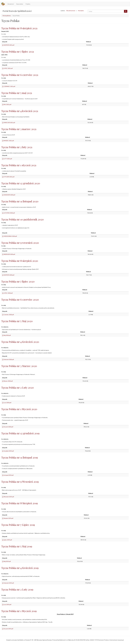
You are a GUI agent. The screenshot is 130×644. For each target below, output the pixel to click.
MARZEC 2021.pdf (9, 141)
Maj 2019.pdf (7, 561)
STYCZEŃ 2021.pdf (9, 177)
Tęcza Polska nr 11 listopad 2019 (20, 457)
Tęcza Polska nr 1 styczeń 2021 (19, 165)
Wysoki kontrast (71, 11)
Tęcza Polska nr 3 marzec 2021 (19, 129)
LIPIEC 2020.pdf (8, 293)
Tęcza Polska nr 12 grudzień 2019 (20, 433)
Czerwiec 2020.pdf (9, 315)
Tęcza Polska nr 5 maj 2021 (17, 93)
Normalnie (81, 11)
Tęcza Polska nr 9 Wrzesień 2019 (20, 482)
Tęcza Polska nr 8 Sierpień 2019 (20, 503)
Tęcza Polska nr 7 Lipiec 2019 (18, 525)
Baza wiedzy (20, 4)
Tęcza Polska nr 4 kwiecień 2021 (20, 111)
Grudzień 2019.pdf (9, 451)
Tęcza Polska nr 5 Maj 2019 (17, 546)
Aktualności (11, 4)
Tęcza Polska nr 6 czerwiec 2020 (20, 300)
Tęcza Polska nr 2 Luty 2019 (17, 589)
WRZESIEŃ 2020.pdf (9, 254)
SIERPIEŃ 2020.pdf (9, 275)
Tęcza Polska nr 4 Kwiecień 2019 (20, 568)
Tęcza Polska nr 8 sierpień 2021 (19, 28)
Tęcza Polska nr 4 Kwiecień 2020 (20, 342)
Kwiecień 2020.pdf (9, 359)
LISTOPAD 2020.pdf (9, 213)
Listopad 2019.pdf (9, 475)
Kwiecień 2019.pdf (9, 583)
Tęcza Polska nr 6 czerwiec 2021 (20, 75)
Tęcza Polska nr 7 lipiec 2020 (18, 281)
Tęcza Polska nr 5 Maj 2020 (17, 321)
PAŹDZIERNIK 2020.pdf (10, 236)
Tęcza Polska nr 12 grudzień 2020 (21, 183)
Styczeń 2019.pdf (8, 629)
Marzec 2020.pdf (8, 381)
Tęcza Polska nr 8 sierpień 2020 (20, 261)
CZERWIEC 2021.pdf (9, 86)
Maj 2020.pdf (7, 335)
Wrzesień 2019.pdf (9, 497)
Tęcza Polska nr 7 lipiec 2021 (18, 52)
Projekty (28, 4)
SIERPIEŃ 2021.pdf (9, 45)
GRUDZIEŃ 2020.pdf (9, 195)
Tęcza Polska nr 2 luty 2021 (17, 147)
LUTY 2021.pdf (8, 159)
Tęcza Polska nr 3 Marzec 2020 (19, 366)
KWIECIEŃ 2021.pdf (9, 123)
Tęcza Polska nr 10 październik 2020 (23, 219)
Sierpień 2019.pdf (8, 518)
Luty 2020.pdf (7, 403)
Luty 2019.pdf (7, 604)
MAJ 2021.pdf (7, 104)
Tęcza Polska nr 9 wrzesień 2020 (20, 243)
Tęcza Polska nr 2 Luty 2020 (18, 388)
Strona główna (7, 16)
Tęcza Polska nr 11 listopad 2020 (20, 201)
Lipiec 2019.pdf (8, 540)
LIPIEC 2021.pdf (8, 68)
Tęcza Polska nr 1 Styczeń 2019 (19, 611)
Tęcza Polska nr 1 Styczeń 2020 (19, 409)
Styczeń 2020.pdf (8, 427)
